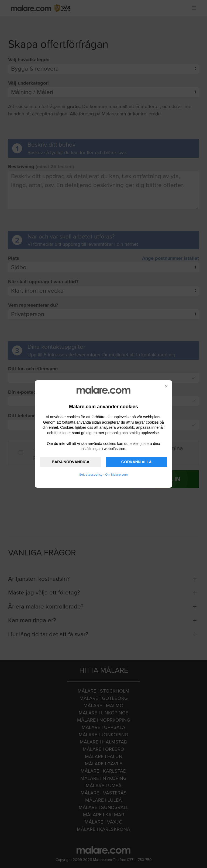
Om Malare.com (116, 475)
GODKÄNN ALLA (137, 462)
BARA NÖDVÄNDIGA (70, 462)
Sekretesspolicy (91, 475)
